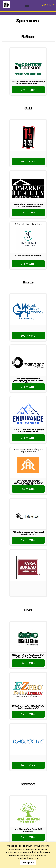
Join (52, 5)
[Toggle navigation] (27, 5)
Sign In (45, 5)
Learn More (28, 162)
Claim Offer (28, 90)
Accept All (28, 862)
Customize (32, 858)
